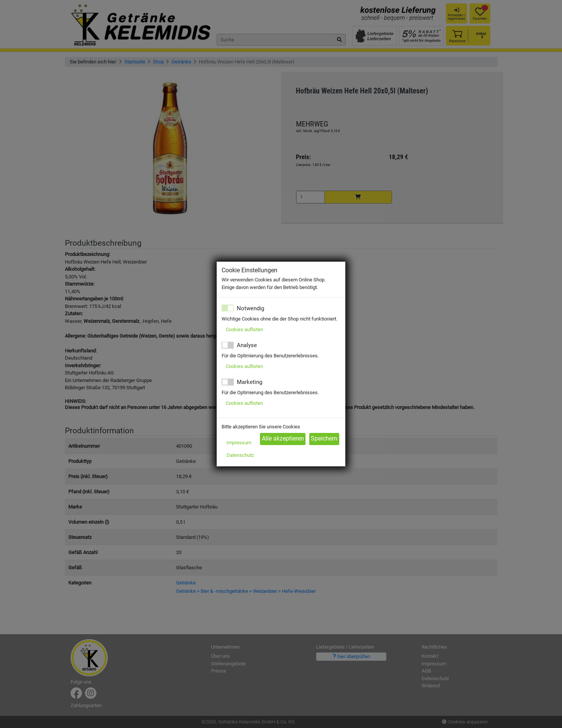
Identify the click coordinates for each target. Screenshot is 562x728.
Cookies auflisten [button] (244, 329)
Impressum (239, 443)
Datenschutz (240, 455)
